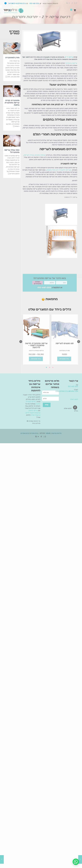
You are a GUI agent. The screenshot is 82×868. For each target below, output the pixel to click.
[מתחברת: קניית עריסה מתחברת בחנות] (12, 92)
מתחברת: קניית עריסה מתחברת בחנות (12, 103)
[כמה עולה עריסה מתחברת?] (12, 141)
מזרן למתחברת (12, 58)
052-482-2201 (34, 4)
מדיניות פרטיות (57, 433)
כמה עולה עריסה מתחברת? (12, 151)
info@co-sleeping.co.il (17, 4)
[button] (76, 862)
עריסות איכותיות (71, 63)
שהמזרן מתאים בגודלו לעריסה (35, 155)
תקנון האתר (74, 399)
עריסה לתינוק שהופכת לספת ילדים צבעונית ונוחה (33, 413)
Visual (48, 433)
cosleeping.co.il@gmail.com (67, 391)
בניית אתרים (34, 433)
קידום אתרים (25, 433)
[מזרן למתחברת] (12, 49)
